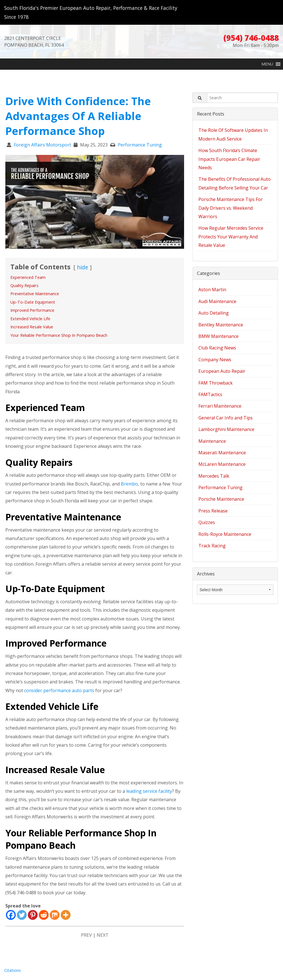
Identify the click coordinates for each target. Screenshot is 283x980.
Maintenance (212, 441)
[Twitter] (22, 919)
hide (83, 267)
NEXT (103, 939)
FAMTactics (210, 394)
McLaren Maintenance (222, 464)
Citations (13, 974)
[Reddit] (44, 919)
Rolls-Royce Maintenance (225, 534)
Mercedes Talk (214, 476)
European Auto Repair (222, 371)
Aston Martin (212, 290)
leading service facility (149, 795)
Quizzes (207, 522)
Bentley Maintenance (221, 325)
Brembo (129, 487)
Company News (215, 360)
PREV (86, 939)
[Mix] (55, 919)
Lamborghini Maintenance (226, 429)
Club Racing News (217, 348)
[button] (267, 64)
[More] (66, 919)
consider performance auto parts (59, 694)
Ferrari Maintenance (220, 406)
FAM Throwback (216, 383)
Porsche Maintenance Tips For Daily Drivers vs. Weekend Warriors (231, 208)
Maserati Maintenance (222, 453)
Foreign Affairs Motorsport (42, 145)
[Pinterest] (33, 919)
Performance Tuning (140, 145)
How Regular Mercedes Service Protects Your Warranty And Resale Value (231, 237)
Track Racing (212, 546)
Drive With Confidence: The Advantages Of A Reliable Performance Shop (78, 116)
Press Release (213, 511)
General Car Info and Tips (226, 418)
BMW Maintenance (219, 336)
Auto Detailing (214, 313)
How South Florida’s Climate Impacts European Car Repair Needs (229, 159)
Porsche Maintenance (221, 499)
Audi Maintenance (217, 301)
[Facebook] (11, 919)
